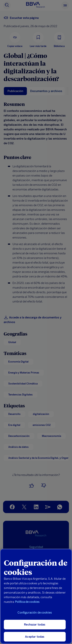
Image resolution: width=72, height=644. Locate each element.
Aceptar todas (35, 637)
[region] (36, 596)
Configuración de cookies (35, 613)
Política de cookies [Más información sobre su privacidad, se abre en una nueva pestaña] (27, 602)
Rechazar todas (35, 625)
